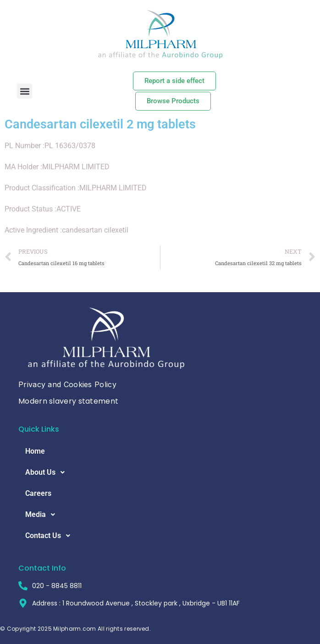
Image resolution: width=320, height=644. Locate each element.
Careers (38, 493)
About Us (47, 472)
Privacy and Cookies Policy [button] (67, 384)
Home (35, 451)
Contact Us (50, 536)
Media (43, 515)
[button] (25, 91)
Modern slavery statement (68, 401)
